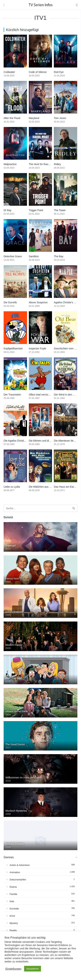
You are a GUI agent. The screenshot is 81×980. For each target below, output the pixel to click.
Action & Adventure (20, 865)
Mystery (14, 923)
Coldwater (9, 72)
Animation (15, 872)
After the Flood (12, 118)
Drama (13, 887)
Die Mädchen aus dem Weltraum (47, 487)
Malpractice (10, 164)
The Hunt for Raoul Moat (43, 164)
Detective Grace (13, 256)
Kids (12, 901)
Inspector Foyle (38, 348)
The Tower (60, 210)
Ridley (57, 164)
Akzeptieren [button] (33, 969)
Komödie (14, 909)
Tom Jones (60, 118)
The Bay (59, 256)
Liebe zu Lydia (12, 487)
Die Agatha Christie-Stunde (19, 441)
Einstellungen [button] (13, 969)
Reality (13, 930)
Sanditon (34, 256)
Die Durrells (10, 302)
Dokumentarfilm (18, 880)
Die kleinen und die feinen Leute (47, 441)
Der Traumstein (12, 395)
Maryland (34, 118)
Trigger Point (36, 210)
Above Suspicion (38, 302)
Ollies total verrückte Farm (44, 395)
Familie (13, 894)
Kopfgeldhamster (13, 348)
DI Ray (8, 210)
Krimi (12, 916)
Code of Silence (38, 72)
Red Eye (59, 72)
